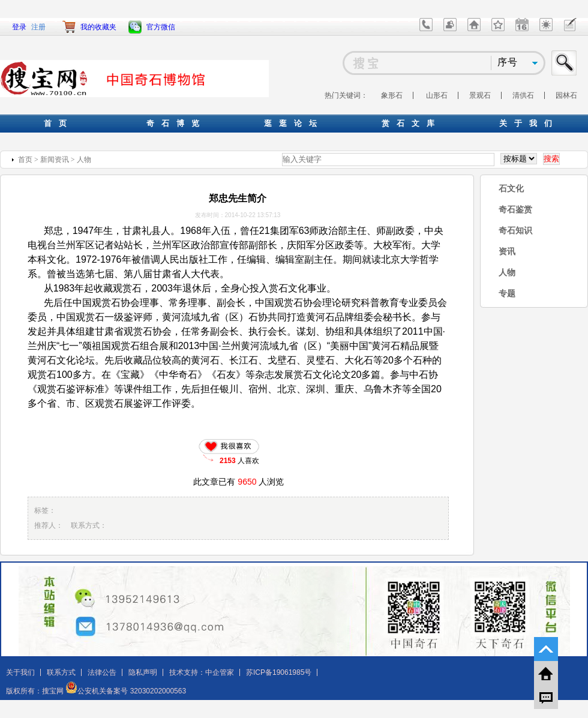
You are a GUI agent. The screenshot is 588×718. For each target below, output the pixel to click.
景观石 (480, 95)
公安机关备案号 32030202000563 (126, 691)
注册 (38, 27)
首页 (25, 160)
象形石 (392, 95)
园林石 (566, 95)
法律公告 (102, 672)
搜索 (565, 63)
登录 (19, 27)
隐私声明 (143, 672)
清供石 (523, 95)
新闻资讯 (55, 160)
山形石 (437, 95)
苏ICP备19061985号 (279, 672)
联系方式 (61, 672)
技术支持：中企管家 (202, 672)
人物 (84, 160)
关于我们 (20, 672)
